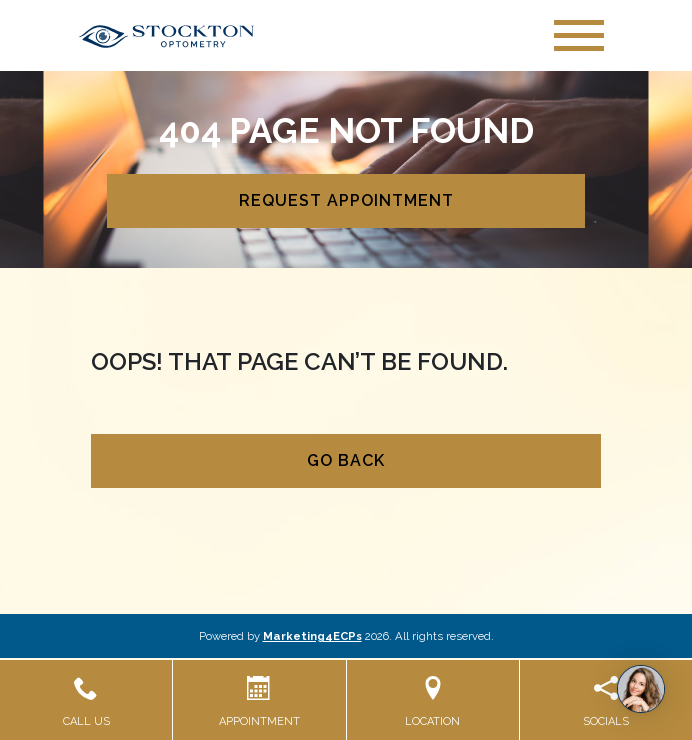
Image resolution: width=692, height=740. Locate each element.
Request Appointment (346, 200)
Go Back (346, 460)
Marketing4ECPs (312, 636)
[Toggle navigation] (579, 35)
